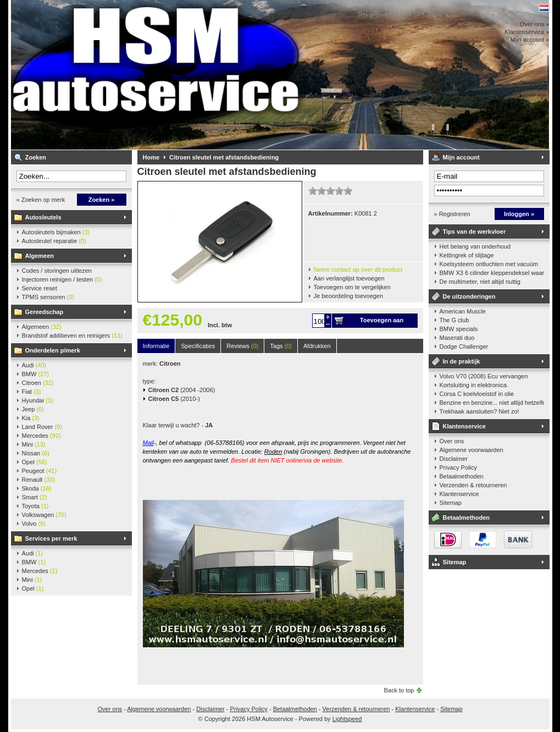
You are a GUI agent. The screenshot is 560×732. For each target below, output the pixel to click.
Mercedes (41, 436)
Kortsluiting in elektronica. (474, 385)
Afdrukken (317, 346)
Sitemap (451, 503)
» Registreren (452, 214)
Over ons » (535, 24)
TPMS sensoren (48, 297)
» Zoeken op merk (41, 200)
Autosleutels (43, 217)
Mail (148, 443)
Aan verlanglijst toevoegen (349, 278)
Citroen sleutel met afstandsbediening (224, 157)
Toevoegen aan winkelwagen (382, 322)
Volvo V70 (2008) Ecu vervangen (484, 376)
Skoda (37, 488)
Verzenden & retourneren (473, 485)
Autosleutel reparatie (54, 241)
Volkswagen (44, 515)
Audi (34, 365)
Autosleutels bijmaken (56, 232)
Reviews (242, 346)
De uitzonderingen (469, 296)
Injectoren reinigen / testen (62, 279)
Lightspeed (347, 719)
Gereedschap (45, 312)
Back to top (399, 690)
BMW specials (459, 329)
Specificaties (198, 346)
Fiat (32, 392)
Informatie (156, 346)
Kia (31, 418)
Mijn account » (530, 40)
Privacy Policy (458, 467)
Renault (39, 480)
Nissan (36, 453)
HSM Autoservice (157, 75)
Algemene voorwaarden (472, 450)
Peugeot (40, 471)
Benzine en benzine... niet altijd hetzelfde (492, 403)
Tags (281, 346)
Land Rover (42, 427)
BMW (36, 374)
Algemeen (40, 256)
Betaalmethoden (462, 476)
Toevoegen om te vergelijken (352, 287)
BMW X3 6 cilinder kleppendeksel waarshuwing (492, 273)
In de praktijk (462, 361)
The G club (454, 320)
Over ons (452, 441)
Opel (35, 462)
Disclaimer (454, 459)
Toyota (35, 506)
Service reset (40, 288)
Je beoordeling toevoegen (349, 296)
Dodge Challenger (464, 346)
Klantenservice (464, 426)
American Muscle (463, 311)
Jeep (33, 409)
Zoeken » (102, 200)
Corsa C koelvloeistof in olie (477, 394)
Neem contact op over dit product (358, 269)
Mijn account (461, 157)
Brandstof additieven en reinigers (72, 335)
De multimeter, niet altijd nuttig (480, 282)
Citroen (38, 383)
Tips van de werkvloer (475, 232)
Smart (35, 497)
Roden (273, 452)
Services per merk (51, 538)
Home (151, 157)
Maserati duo (457, 338)
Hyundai (38, 400)
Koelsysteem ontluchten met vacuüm (489, 264)
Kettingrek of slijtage (467, 255)
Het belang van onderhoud (475, 246)
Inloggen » (519, 214)
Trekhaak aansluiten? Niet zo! (479, 411)
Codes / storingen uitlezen (57, 271)
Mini (34, 444)
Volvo (34, 524)
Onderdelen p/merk (53, 350)
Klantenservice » (527, 32)
